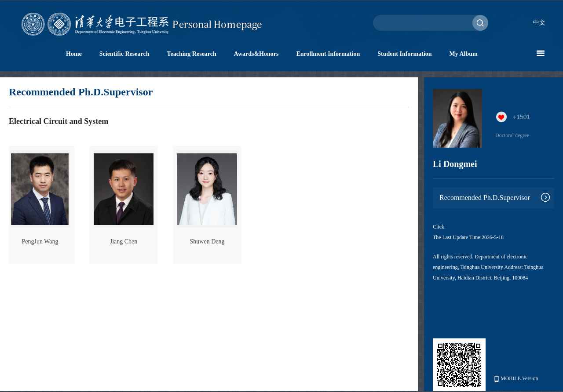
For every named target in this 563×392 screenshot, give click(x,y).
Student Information (404, 54)
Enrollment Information (328, 54)
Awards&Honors (256, 54)
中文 (539, 23)
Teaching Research (191, 54)
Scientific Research (124, 54)
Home (74, 54)
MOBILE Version (516, 379)
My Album (464, 54)
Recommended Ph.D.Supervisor (485, 198)
